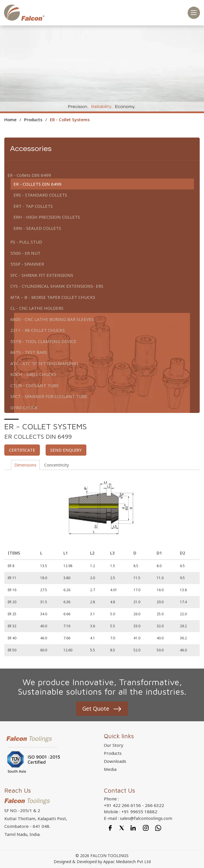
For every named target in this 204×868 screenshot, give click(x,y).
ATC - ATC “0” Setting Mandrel (45, 363)
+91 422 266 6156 (122, 806)
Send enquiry (66, 450)
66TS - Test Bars (29, 352)
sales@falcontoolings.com (146, 818)
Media (110, 770)
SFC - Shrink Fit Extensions (42, 275)
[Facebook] (110, 828)
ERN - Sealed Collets (37, 228)
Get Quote (96, 709)
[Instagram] (146, 828)
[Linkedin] (133, 828)
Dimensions (27, 465)
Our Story (114, 746)
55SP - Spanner (27, 264)
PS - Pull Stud (26, 242)
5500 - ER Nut (25, 253)
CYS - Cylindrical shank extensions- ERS (57, 286)
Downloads (115, 762)
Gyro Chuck (24, 407)
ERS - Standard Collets (40, 195)
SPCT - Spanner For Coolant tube (49, 396)
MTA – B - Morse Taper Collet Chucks (53, 297)
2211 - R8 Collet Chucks (38, 330)
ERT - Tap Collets (33, 206)
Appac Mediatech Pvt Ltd (127, 862)
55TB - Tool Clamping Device (43, 341)
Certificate (22, 450)
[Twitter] (122, 828)
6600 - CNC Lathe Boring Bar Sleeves (52, 319)
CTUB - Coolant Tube (35, 385)
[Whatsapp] (158, 828)
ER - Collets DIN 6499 (37, 184)
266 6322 (155, 806)
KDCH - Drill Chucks (33, 374)
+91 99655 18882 (139, 812)
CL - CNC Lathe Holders (37, 308)
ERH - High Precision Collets (47, 217)
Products (113, 754)
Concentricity (58, 465)
